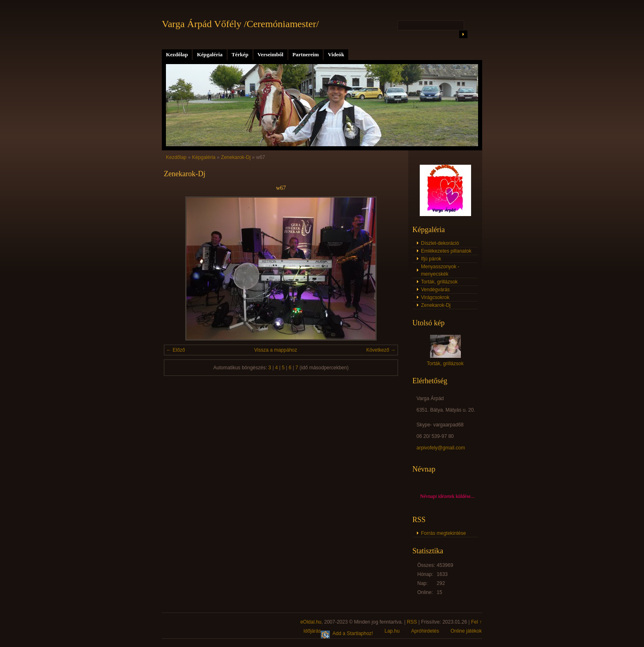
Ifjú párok (431, 259)
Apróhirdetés (425, 631)
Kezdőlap (177, 54)
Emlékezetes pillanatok (446, 251)
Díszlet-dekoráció (440, 243)
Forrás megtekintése (443, 533)
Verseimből (270, 54)
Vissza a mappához (276, 350)
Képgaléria (209, 54)
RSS (412, 622)
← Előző (176, 350)
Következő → (381, 350)
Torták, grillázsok (439, 282)
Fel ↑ (476, 622)
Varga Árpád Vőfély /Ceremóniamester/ (240, 24)
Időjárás (312, 631)
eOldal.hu (311, 622)
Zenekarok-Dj (236, 157)
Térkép (240, 54)
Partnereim (306, 54)
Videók (336, 54)
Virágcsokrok (435, 297)
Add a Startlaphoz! (353, 633)
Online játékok (466, 631)
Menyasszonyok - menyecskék (440, 270)
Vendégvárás (435, 290)
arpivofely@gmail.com (441, 448)
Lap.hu (392, 631)
